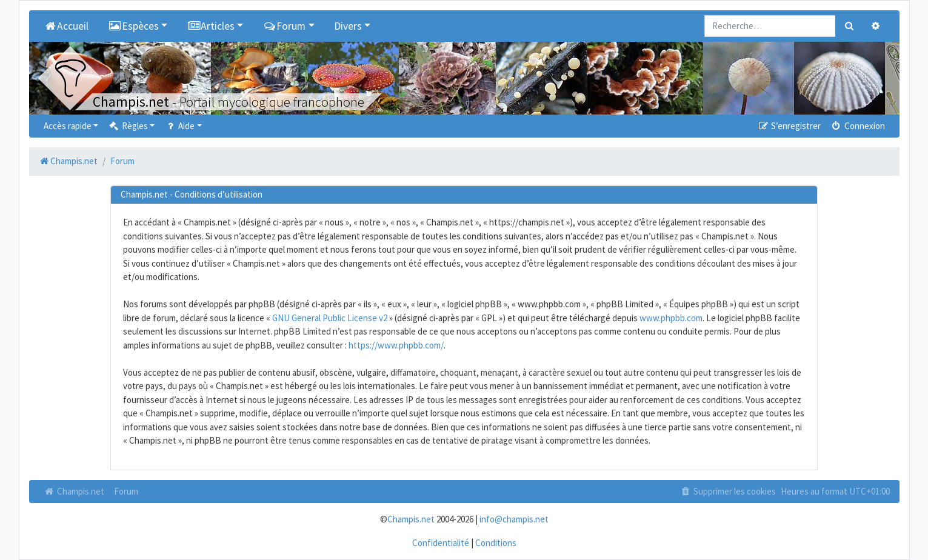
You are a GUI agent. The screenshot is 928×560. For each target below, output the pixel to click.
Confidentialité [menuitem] (441, 543)
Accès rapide (68, 126)
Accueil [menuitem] (66, 26)
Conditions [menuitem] (496, 543)
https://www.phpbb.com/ (396, 345)
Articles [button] (211, 26)
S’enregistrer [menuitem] (789, 126)
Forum (126, 491)
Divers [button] (348, 26)
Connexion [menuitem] (857, 126)
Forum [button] (284, 26)
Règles (128, 126)
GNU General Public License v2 (330, 318)
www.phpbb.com (671, 318)
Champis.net (74, 491)
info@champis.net (514, 519)
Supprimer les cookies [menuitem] (727, 491)
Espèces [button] (133, 26)
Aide (179, 126)
